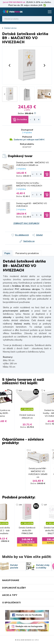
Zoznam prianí (38, 12)
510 (19, 390)
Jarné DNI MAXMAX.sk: (14, 2)
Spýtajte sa (29, 241)
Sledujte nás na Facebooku (29, 614)
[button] (10, 65)
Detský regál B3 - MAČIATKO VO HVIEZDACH (32, 205)
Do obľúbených (22, 235)
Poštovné (27, 137)
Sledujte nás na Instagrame (29, 626)
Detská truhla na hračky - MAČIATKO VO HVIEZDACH (29, 184)
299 (19, 506)
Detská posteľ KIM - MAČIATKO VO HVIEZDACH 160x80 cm (33, 164)
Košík (43, 12)
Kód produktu (27, 144)
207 (46, 506)
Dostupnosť (27, 130)
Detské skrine (10, 28)
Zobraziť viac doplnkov (26, 223)
